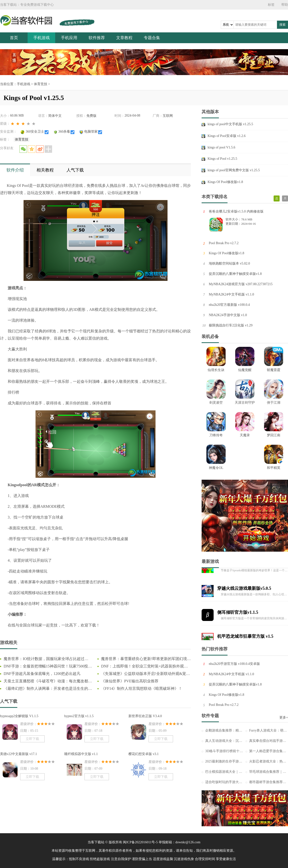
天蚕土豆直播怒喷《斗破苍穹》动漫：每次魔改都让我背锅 (48, 681)
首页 (14, 38)
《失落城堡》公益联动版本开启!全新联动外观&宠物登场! (145, 674)
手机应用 (69, 38)
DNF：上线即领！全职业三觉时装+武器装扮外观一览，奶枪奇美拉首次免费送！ (144, 667)
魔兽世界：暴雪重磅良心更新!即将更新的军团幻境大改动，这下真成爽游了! (146, 659)
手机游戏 (42, 38)
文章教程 (124, 38)
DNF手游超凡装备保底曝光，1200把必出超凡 (42, 674)
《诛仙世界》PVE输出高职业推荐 (130, 681)
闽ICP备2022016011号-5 (140, 842)
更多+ (284, 717)
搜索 (282, 25)
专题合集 (152, 38)
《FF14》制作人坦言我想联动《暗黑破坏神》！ (142, 688)
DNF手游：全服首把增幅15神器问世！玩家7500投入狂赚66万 (48, 667)
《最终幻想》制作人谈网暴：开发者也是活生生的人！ (46, 689)
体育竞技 (41, 84)
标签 (271, 5)
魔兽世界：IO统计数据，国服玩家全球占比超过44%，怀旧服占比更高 (44, 659)
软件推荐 (97, 38)
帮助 (285, 5)
